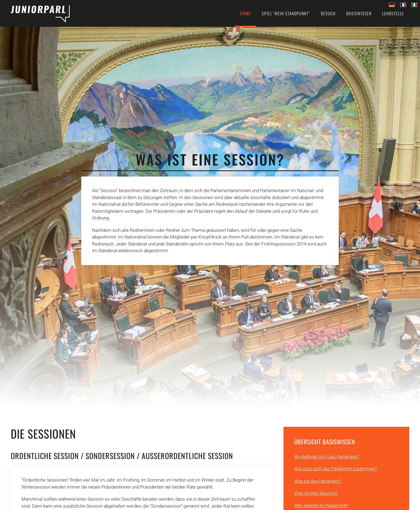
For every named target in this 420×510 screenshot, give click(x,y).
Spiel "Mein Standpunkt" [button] (286, 13)
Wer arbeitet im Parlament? (321, 505)
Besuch (328, 13)
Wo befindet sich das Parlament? (327, 457)
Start (245, 13)
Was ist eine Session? (316, 493)
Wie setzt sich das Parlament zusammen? (336, 469)
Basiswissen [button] (359, 13)
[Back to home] (40, 13)
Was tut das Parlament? (318, 481)
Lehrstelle (393, 13)
